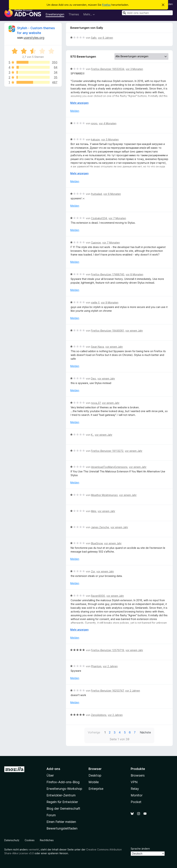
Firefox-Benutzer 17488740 (108, 274)
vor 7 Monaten (117, 218)
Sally (94, 38)
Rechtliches (47, 840)
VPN (134, 782)
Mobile (94, 782)
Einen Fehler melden (61, 822)
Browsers (138, 775)
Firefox (106, 5)
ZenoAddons (99, 715)
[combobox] (147, 13)
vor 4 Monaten (108, 123)
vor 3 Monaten (134, 69)
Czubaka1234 (99, 218)
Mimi (94, 511)
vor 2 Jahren (110, 666)
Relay (135, 789)
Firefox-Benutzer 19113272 (107, 451)
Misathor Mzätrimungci (104, 495)
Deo (94, 379)
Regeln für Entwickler (62, 802)
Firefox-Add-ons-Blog (63, 782)
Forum (51, 815)
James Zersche (100, 527)
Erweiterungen (55, 14)
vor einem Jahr (134, 331)
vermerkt (34, 849)
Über (50, 775)
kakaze (95, 139)
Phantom (96, 666)
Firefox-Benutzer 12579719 (108, 650)
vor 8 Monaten (134, 274)
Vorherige (94, 732)
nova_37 (96, 403)
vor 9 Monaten (110, 302)
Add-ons (53, 769)
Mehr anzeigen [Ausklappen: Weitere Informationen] (79, 103)
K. (92, 435)
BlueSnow (97, 543)
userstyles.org (34, 38)
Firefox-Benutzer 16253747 (107, 691)
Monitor (137, 795)
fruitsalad (96, 194)
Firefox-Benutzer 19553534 (108, 69)
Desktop (95, 775)
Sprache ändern (140, 849)
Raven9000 (98, 596)
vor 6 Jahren (105, 38)
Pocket (136, 802)
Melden (75, 111)
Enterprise (96, 789)
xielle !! (95, 302)
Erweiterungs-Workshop (64, 789)
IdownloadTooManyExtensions (109, 467)
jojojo (94, 123)
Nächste (145, 732)
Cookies (30, 840)
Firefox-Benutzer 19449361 (107, 331)
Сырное (96, 243)
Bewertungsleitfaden (62, 828)
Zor (93, 571)
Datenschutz (12, 840)
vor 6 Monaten (112, 194)
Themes (74, 14)
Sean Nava (97, 347)
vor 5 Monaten (110, 139)
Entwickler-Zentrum (61, 795)
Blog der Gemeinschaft (63, 809)
